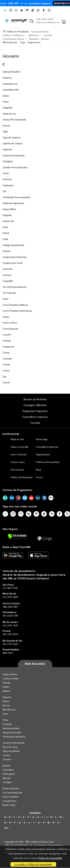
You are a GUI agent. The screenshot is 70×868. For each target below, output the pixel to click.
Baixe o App (42, 439)
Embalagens (9, 774)
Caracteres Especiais (14, 155)
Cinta (5, 227)
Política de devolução (22, 477)
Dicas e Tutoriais (19, 454)
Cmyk (5, 239)
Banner (6, 705)
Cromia (6, 364)
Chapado (7, 215)
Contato (7, 275)
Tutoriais (35, 423)
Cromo (6, 370)
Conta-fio (8, 269)
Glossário (11, 56)
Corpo (6, 317)
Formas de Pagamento (17, 490)
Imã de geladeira (11, 728)
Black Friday (9, 805)
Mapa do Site (17, 439)
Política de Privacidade (48, 462)
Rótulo (6, 701)
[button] (32, 22)
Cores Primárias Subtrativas (17, 311)
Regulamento (43, 454)
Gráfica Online (10, 674)
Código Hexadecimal (13, 245)
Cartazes (7, 179)
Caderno (7, 78)
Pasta (5, 720)
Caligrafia (7, 107)
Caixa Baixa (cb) (11, 89)
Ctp (4, 376)
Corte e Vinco (10, 322)
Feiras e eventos (11, 797)
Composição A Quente (15, 257)
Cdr (4, 191)
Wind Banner (9, 710)
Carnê (6, 173)
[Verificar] (17, 536)
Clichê (6, 233)
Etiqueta (7, 697)
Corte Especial (10, 329)
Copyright (8, 281)
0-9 (6, 828)
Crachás (7, 340)
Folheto (6, 683)
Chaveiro (7, 759)
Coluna (6, 251)
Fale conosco (17, 470)
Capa (5, 131)
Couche (7, 334)
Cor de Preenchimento (15, 287)
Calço (6, 101)
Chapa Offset (9, 209)
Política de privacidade (50, 858)
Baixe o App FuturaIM (16, 547)
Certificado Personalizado (16, 197)
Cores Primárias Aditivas (15, 305)
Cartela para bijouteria (14, 736)
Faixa (5, 714)
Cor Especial (9, 293)
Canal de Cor (9, 113)
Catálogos (8, 185)
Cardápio (7, 782)
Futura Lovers (18, 462)
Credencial (8, 347)
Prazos (39, 477)
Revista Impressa (11, 788)
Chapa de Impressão (13, 203)
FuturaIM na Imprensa (35, 417)
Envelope (7, 724)
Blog (38, 470)
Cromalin (7, 358)
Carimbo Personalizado (15, 167)
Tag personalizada (12, 732)
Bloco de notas (10, 747)
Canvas (6, 125)
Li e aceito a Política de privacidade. (33, 864)
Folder (6, 687)
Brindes (6, 765)
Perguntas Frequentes (35, 411)
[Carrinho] (64, 22)
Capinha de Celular (12, 143)
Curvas (6, 382)
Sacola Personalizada (14, 743)
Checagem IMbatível (35, 405)
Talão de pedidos (11, 751)
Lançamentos (9, 801)
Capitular (7, 149)
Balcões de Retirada (35, 399)
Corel (6, 299)
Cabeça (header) (11, 72)
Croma (6, 352)
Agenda (7, 778)
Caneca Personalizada (14, 119)
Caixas (6, 96)
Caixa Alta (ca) (10, 84)
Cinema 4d (8, 221)
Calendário (8, 770)
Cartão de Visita (10, 678)
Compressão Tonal (13, 263)
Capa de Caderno (12, 137)
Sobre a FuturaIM (19, 447)
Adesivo (6, 691)
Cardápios (8, 161)
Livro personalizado (12, 792)
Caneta (6, 755)
